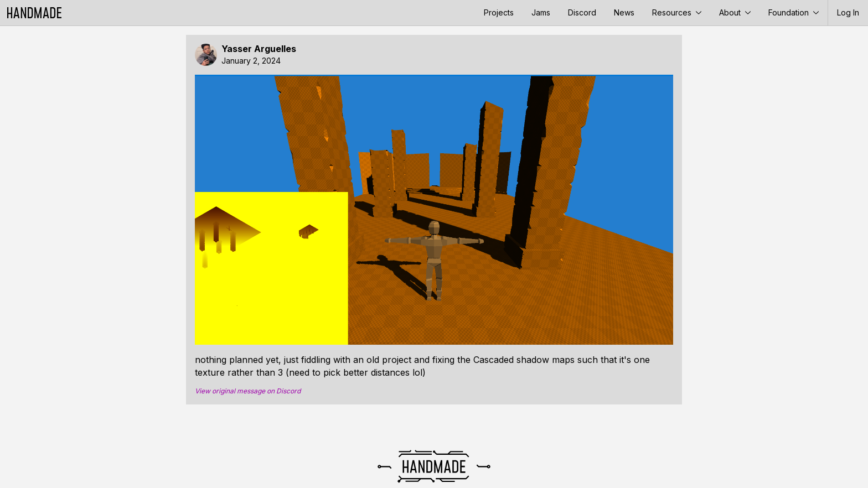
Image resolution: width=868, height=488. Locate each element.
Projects (499, 12)
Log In (848, 12)
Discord (582, 12)
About (735, 12)
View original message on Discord (248, 391)
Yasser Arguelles (259, 49)
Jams (541, 12)
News (624, 12)
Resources (677, 12)
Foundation (794, 12)
